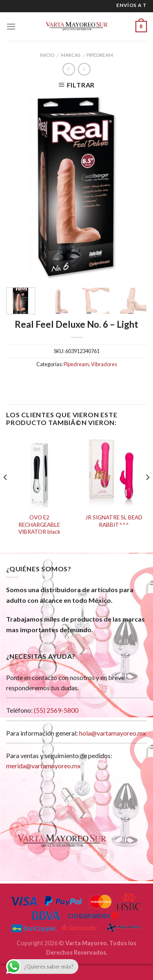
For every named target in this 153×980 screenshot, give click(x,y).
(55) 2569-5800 (56, 710)
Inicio (47, 55)
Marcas (71, 55)
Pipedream (100, 55)
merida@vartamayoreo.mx (43, 766)
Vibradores (104, 364)
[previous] (6, 493)
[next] (147, 493)
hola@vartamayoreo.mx (113, 733)
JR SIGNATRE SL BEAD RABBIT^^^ (114, 521)
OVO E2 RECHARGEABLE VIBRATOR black (39, 525)
